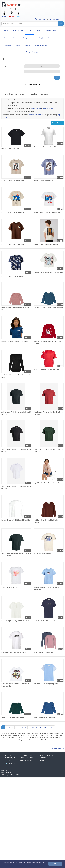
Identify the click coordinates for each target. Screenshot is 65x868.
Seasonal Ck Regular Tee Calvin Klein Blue (15, 341)
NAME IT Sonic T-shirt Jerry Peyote (13, 212)
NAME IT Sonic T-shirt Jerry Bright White (47, 212)
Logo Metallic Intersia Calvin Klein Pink (47, 483)
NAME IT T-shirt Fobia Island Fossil (13, 181)
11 (37, 727)
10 (33, 727)
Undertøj (40, 38)
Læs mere (4, 743)
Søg (61, 23)
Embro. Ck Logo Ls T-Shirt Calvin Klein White (16, 520)
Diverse (15, 38)
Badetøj (27, 45)
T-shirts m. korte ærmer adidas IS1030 (46, 369)
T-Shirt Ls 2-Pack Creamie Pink (44, 652)
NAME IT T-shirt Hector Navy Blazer (13, 276)
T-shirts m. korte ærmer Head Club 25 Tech (48, 147)
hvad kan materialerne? (36, 115)
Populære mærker (32, 84)
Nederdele (7, 45)
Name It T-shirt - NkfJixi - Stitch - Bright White (49, 272)
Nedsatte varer (42, 19)
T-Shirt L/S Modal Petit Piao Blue (45, 717)
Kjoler (6, 31)
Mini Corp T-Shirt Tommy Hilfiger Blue (46, 684)
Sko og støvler (27, 38)
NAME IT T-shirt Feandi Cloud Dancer (46, 244)
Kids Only (45, 108)
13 (45, 727)
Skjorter (50, 38)
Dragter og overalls (41, 45)
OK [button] (55, 864)
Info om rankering (58, 748)
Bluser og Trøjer (51, 31)
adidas (51, 108)
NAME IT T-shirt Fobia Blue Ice (44, 181)
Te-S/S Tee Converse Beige (42, 554)
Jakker (39, 31)
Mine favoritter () (57, 20)
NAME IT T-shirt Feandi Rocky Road (13, 244)
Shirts (30, 31)
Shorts (6, 38)
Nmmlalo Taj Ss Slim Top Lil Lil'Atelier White (16, 621)
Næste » (51, 727)
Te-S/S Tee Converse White (10, 587)
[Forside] (11, 4)
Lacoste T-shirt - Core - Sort (10, 149)
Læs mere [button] (13, 865)
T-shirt (28, 52)
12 (41, 727)
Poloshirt (35, 52)
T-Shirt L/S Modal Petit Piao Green (13, 717)
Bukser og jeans (18, 31)
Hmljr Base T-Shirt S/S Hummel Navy (46, 621)
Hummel (39, 108)
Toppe (18, 45)
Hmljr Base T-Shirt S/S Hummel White (14, 652)
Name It (33, 108)
